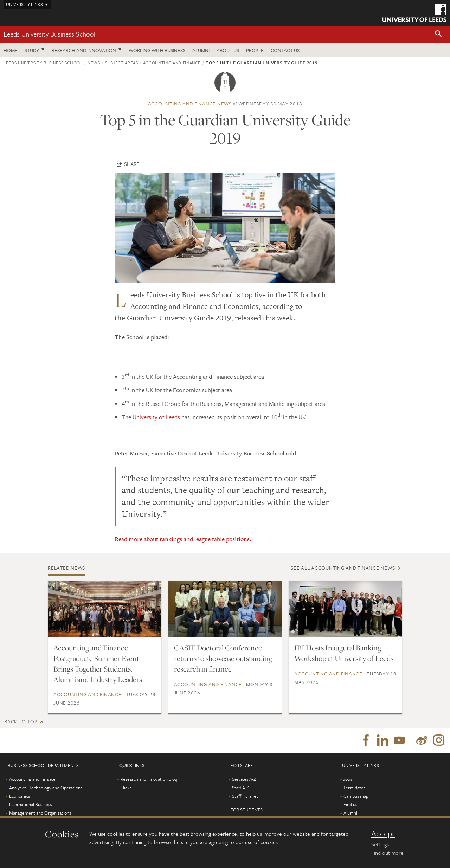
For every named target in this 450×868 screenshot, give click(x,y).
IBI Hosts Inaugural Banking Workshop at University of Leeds (344, 653)
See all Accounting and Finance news (343, 568)
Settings (380, 844)
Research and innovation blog (149, 779)
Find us (350, 804)
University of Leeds (156, 417)
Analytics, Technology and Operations (46, 788)
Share (132, 164)
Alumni (201, 50)
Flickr (126, 788)
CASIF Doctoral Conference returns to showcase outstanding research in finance (223, 658)
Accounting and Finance (172, 63)
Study (32, 50)
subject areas (121, 63)
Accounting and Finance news (190, 103)
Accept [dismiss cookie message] (383, 834)
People (255, 50)
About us (228, 50)
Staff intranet (245, 796)
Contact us (285, 50)
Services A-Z (244, 779)
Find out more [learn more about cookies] (387, 853)
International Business (30, 804)
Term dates (354, 788)
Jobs (348, 779)
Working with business (157, 50)
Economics (20, 796)
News (94, 63)
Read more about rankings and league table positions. (183, 539)
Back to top (21, 721)
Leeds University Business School (49, 34)
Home (11, 50)
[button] (438, 34)
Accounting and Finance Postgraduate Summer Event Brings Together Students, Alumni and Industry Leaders (98, 663)
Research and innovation (84, 50)
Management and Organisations (40, 813)
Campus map (356, 796)
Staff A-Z (240, 788)
